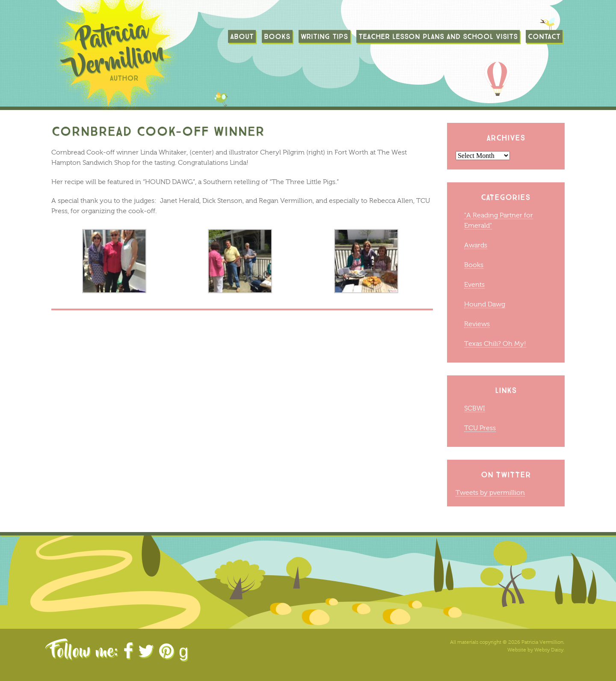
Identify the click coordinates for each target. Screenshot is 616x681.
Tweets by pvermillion (490, 492)
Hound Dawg (485, 304)
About (242, 36)
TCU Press (480, 428)
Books (277, 36)
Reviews (477, 324)
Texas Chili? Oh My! (495, 343)
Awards (476, 245)
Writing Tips (324, 36)
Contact (544, 36)
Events (474, 284)
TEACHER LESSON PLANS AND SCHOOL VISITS (438, 36)
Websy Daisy (549, 650)
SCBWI (475, 408)
